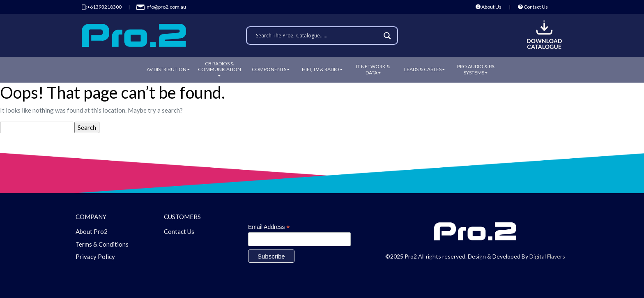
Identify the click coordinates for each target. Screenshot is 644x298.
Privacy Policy (95, 256)
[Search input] (318, 36)
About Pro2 (92, 231)
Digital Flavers (547, 256)
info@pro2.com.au (161, 7)
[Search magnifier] (389, 36)
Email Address (269, 227)
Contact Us (533, 7)
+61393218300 (102, 7)
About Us (489, 7)
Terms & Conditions (102, 244)
